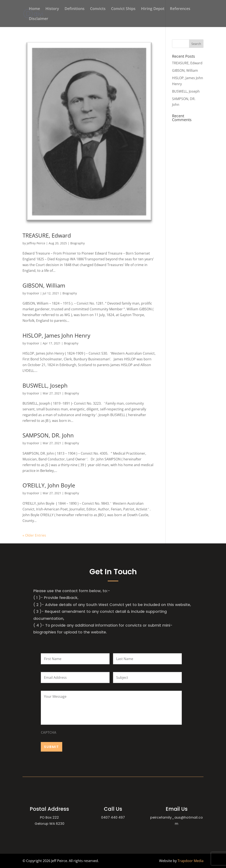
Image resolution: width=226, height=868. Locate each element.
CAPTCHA (49, 733)
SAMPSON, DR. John (48, 435)
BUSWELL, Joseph (45, 385)
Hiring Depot (153, 9)
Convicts (98, 9)
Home (34, 9)
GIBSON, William (44, 285)
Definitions (75, 9)
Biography (78, 243)
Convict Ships (123, 9)
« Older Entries (34, 535)
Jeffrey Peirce (36, 243)
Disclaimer (39, 19)
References (180, 9)
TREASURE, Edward (47, 235)
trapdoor (33, 293)
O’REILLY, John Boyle (49, 485)
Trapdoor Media (191, 861)
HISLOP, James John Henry (56, 335)
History (52, 9)
